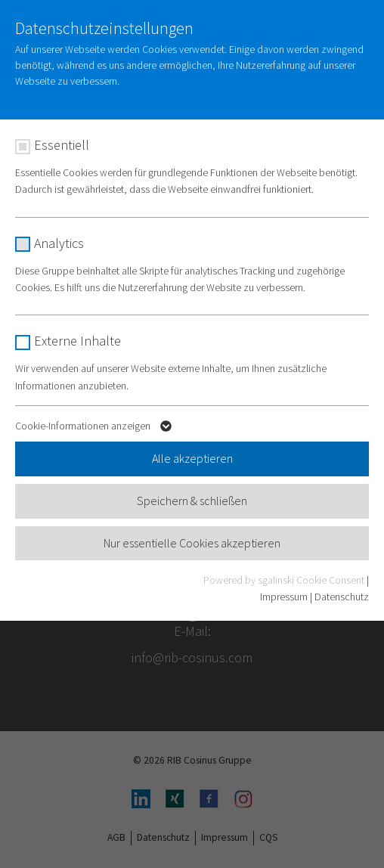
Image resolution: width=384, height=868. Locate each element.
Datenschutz (342, 597)
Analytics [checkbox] (59, 243)
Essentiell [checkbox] (62, 145)
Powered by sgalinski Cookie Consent (285, 580)
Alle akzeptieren (192, 458)
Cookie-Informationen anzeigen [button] (95, 428)
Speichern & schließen (192, 501)
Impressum (284, 597)
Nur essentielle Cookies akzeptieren (192, 543)
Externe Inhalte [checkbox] (77, 341)
